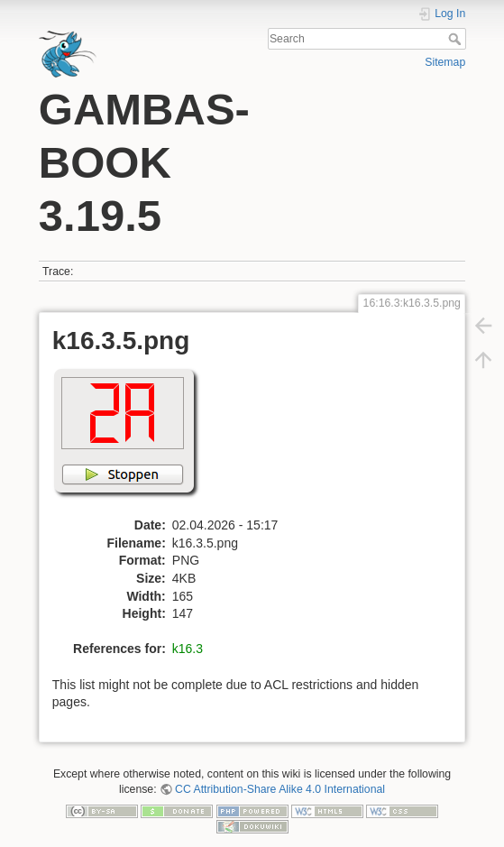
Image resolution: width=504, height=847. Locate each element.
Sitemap (445, 62)
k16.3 (188, 649)
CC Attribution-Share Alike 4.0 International (280, 789)
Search (457, 39)
